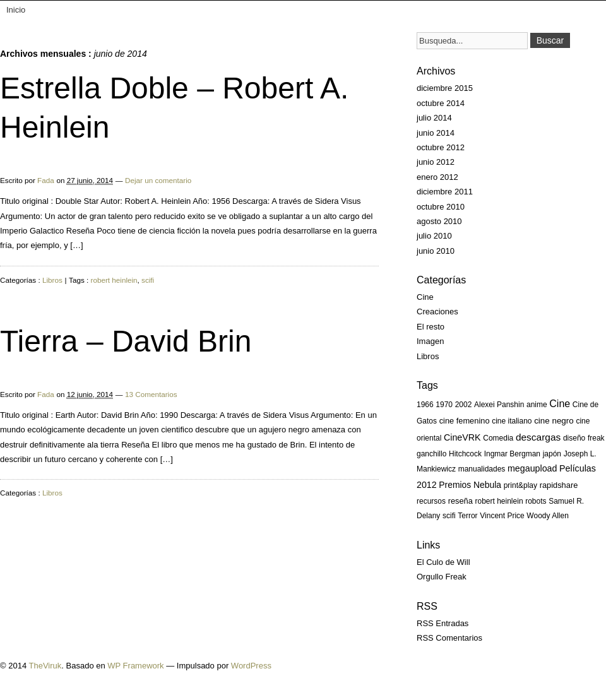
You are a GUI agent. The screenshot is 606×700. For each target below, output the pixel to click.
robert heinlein (114, 280)
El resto (431, 327)
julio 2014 (434, 118)
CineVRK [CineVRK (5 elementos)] (462, 437)
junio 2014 (436, 133)
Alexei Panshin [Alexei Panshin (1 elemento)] (499, 405)
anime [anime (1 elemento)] (537, 405)
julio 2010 (434, 236)
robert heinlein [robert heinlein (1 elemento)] (499, 501)
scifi (148, 280)
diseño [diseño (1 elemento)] (574, 438)
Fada (46, 180)
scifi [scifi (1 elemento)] (449, 516)
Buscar (550, 40)
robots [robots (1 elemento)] (536, 501)
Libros (52, 280)
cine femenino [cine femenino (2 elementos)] (465, 421)
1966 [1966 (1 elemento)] (425, 405)
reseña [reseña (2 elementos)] (460, 501)
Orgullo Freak (442, 577)
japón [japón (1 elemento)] (552, 454)
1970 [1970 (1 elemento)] (444, 405)
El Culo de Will (443, 562)
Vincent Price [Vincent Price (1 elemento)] (502, 516)
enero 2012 (437, 177)
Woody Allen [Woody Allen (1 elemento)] (548, 516)
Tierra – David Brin (126, 341)
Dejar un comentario (158, 180)
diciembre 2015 (445, 88)
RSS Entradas (443, 623)
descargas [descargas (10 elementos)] (538, 437)
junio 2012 (436, 162)
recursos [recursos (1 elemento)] (431, 501)
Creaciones (437, 311)
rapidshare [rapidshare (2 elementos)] (559, 485)
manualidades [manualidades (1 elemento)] (482, 469)
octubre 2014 (441, 103)
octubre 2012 (441, 147)
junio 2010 (436, 251)
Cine (425, 297)
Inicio (16, 10)
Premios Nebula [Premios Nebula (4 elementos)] (470, 485)
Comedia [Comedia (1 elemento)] (498, 438)
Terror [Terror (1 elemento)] (467, 516)
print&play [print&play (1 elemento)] (520, 485)
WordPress (251, 666)
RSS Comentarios (449, 638)
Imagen (430, 341)
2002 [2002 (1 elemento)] (464, 405)
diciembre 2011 (445, 192)
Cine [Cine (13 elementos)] (560, 404)
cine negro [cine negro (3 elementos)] (554, 421)
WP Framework (135, 666)
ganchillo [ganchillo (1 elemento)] (431, 454)
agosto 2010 (439, 221)
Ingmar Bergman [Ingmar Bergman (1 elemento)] (512, 454)
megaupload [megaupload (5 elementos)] (532, 468)
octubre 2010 (441, 207)
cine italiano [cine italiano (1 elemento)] (512, 421)
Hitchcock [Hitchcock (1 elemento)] (465, 454)
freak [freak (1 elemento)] (596, 438)
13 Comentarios (151, 394)
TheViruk (45, 666)
